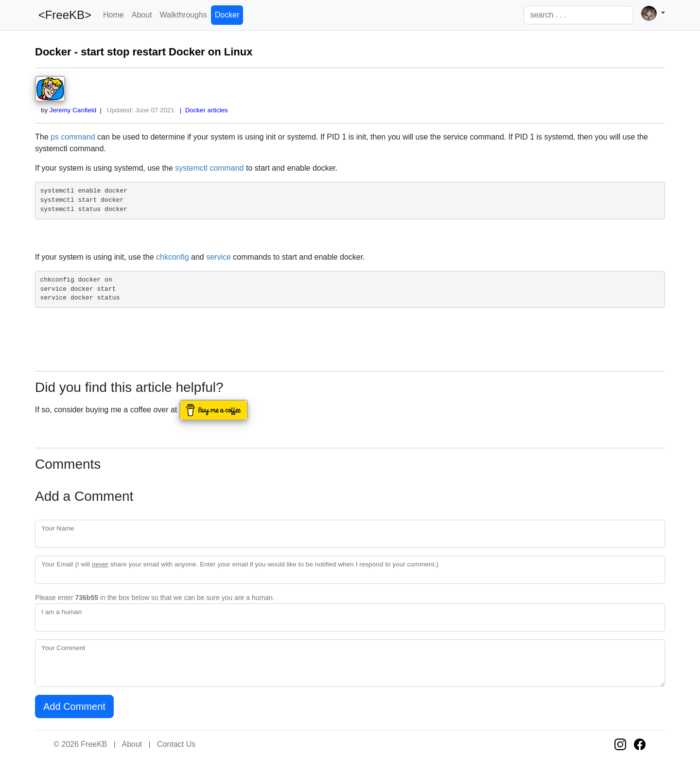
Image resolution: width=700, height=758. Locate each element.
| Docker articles (202, 110)
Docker (227, 15)
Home (114, 15)
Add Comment (74, 706)
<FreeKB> (63, 15)
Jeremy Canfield (73, 110)
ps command (73, 137)
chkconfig (173, 257)
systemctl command (209, 168)
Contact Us (176, 744)
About (142, 15)
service (219, 257)
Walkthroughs (184, 15)
